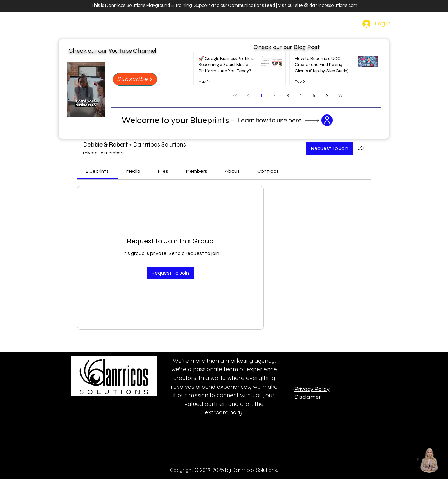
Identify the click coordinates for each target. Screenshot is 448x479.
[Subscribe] (135, 79)
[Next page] (327, 96)
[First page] (235, 96)
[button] (327, 120)
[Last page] (340, 96)
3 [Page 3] (288, 96)
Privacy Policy (312, 389)
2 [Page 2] (274, 96)
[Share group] (361, 148)
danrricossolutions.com (333, 5)
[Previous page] (248, 96)
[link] (97, 171)
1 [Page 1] (261, 96)
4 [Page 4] (301, 96)
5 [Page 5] (314, 96)
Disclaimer (308, 397)
